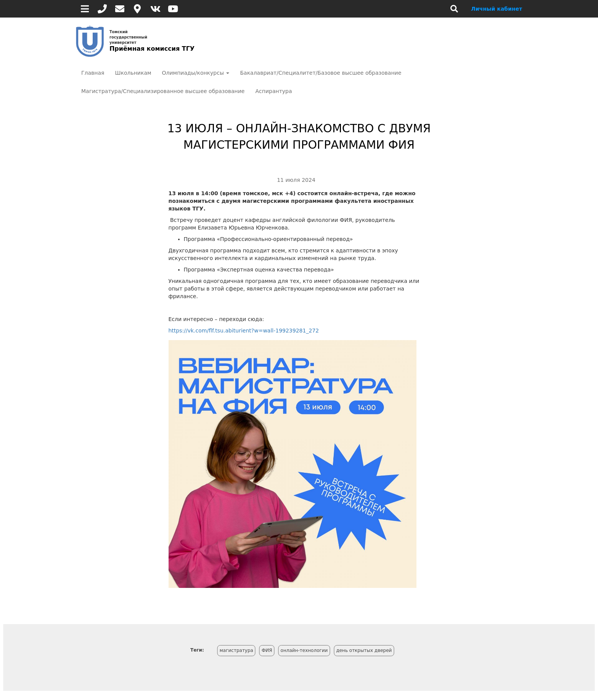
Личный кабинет (497, 9)
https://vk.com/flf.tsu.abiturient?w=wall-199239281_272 (244, 331)
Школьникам (133, 73)
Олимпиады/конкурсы (196, 73)
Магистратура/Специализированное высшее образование (163, 91)
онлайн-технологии (304, 650)
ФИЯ (267, 650)
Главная (93, 73)
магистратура (236, 650)
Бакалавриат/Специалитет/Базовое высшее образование (321, 73)
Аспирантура (273, 91)
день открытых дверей (364, 650)
